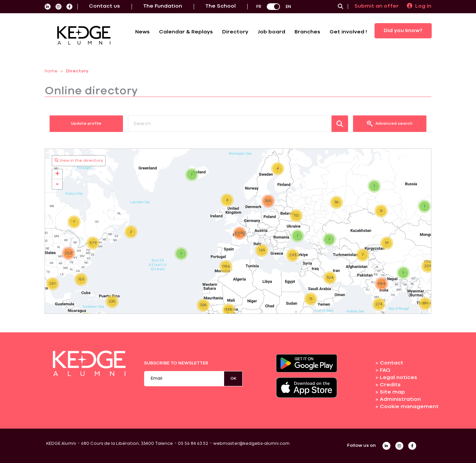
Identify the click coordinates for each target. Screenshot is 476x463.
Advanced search (390, 124)
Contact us (104, 6)
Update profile (86, 124)
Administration (400, 400)
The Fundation (163, 6)
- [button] (57, 184)
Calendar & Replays (186, 32)
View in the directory (79, 160)
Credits (390, 385)
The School (220, 6)
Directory (235, 32)
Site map (392, 392)
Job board (271, 32)
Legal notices (398, 378)
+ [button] (57, 174)
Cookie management (409, 407)
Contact (392, 363)
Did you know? (403, 31)
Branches (307, 32)
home (51, 71)
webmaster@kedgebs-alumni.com (251, 444)
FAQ (385, 370)
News (142, 32)
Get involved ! (348, 32)
